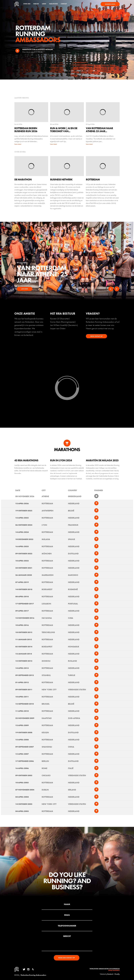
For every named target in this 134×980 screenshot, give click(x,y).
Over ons (27, 4)
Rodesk (110, 974)
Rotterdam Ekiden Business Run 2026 (44, 271)
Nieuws (36, 4)
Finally (117, 974)
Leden (44, 4)
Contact (64, 4)
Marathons (54, 4)
